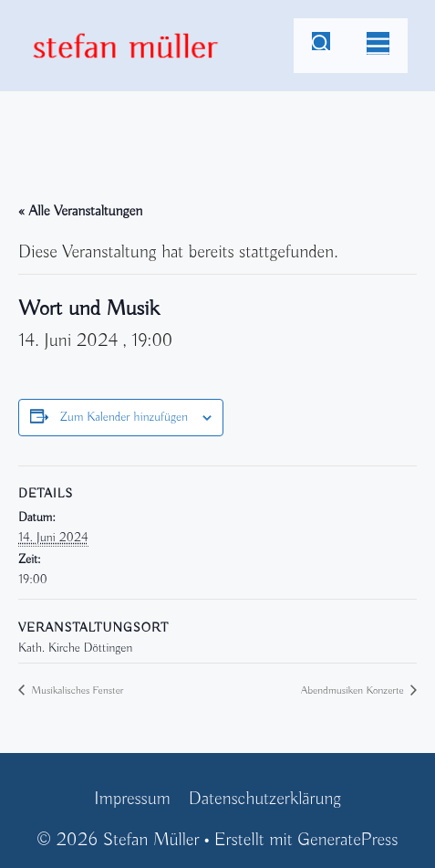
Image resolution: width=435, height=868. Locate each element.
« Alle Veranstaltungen (80, 212)
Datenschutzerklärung (265, 799)
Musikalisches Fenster (76, 690)
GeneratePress (347, 840)
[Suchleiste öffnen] (321, 46)
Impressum (132, 799)
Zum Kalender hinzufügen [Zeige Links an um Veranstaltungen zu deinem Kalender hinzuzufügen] (124, 418)
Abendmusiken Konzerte (354, 690)
